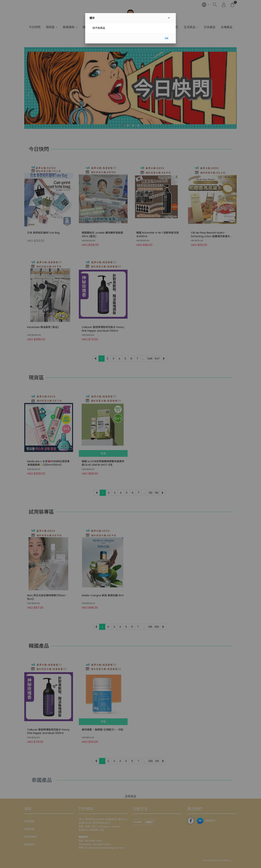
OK (166, 38)
